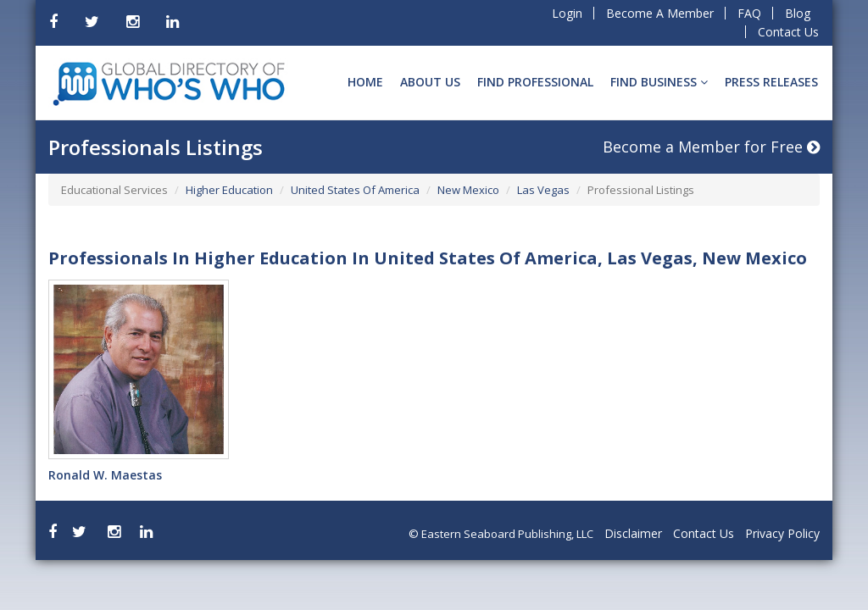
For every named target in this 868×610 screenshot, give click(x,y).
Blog (798, 13)
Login (567, 13)
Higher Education (229, 190)
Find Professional (535, 82)
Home (365, 82)
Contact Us (788, 32)
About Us (430, 82)
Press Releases (771, 82)
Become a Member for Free (711, 147)
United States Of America (355, 190)
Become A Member (660, 13)
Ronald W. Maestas (105, 475)
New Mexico (468, 190)
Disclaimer (633, 533)
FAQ (749, 13)
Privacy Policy (782, 533)
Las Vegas (543, 190)
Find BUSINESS (659, 82)
